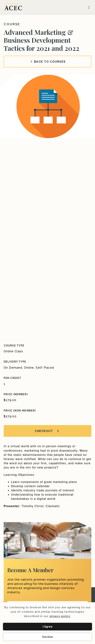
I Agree (48, 627)
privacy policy (60, 616)
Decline (48, 637)
